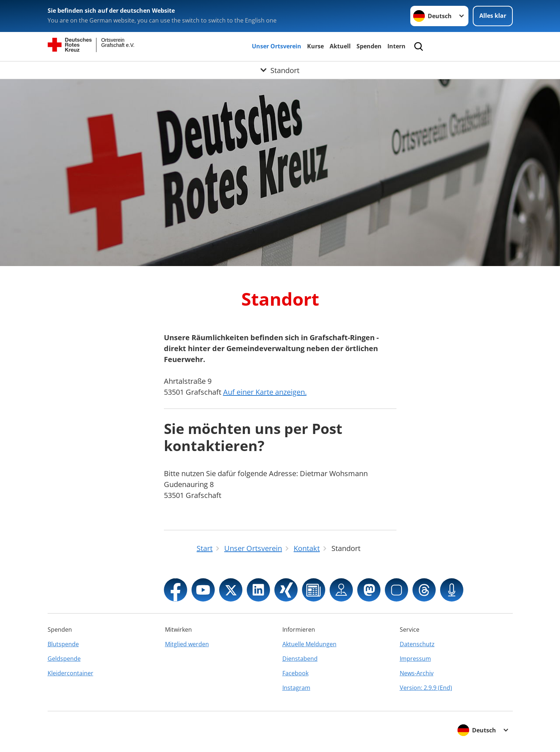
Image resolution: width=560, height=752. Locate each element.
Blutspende (63, 644)
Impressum (415, 659)
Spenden (369, 46)
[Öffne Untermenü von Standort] (280, 70)
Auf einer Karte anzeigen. (265, 392)
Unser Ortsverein (277, 46)
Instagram (296, 688)
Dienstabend (300, 659)
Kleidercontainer (70, 673)
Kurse (315, 46)
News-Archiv (417, 673)
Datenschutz (417, 644)
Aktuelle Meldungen (309, 644)
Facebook (295, 673)
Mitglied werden (187, 644)
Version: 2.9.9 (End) (426, 688)
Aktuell (340, 46)
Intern (396, 46)
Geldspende (64, 659)
